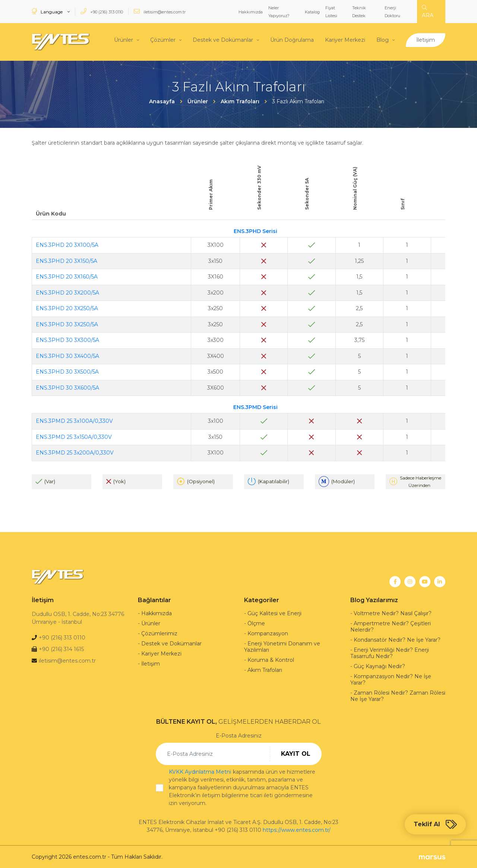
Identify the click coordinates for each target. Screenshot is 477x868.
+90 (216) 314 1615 (61, 649)
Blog (383, 40)
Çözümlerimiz (159, 633)
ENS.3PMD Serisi (255, 406)
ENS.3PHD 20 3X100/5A (67, 245)
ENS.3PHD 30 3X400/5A (67, 355)
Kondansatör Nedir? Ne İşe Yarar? (397, 639)
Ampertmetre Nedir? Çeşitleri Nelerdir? (391, 626)
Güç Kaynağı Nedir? (379, 666)
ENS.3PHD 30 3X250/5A (67, 324)
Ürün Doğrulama (292, 40)
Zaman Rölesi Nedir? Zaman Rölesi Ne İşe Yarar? (398, 696)
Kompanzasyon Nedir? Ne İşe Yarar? (391, 679)
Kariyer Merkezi (345, 40)
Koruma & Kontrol (271, 660)
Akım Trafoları (265, 670)
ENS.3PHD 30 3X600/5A (67, 387)
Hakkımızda (251, 12)
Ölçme (256, 623)
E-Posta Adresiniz (239, 735)
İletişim (426, 40)
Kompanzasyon (268, 633)
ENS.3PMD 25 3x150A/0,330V (74, 436)
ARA (428, 12)
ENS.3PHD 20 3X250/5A (67, 308)
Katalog (312, 12)
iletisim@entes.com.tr (160, 11)
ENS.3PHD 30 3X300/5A (67, 340)
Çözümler (163, 40)
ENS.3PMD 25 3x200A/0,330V (75, 452)
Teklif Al (435, 824)
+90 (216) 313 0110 (102, 11)
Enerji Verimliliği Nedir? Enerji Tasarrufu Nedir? (390, 653)
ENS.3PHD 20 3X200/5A (67, 292)
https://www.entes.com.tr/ (297, 830)
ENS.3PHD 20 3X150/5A (67, 260)
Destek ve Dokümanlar (223, 40)
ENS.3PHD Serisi (255, 230)
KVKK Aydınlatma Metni (200, 771)
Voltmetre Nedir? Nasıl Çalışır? (393, 613)
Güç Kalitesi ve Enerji (274, 613)
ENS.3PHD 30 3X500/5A (67, 371)
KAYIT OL (296, 753)
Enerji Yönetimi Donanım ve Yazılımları (282, 646)
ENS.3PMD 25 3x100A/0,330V (74, 421)
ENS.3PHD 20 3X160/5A (67, 276)
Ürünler (124, 40)
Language (48, 11)
